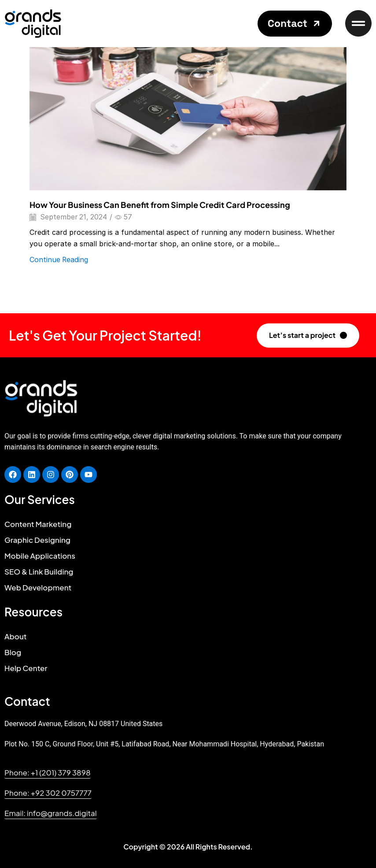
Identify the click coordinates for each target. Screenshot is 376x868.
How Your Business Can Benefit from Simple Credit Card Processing (160, 205)
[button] (295, 24)
